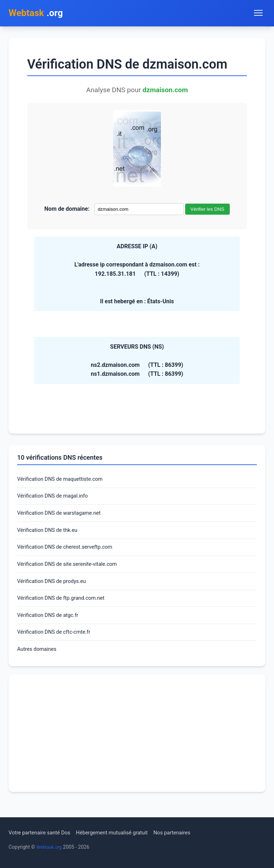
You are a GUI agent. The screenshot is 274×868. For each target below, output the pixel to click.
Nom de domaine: (67, 210)
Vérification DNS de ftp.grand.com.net (65, 607)
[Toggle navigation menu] (258, 14)
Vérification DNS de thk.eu (50, 535)
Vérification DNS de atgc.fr (51, 626)
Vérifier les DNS (207, 211)
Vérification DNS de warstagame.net (63, 517)
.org (38, 14)
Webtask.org (50, 847)
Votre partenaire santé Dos (42, 832)
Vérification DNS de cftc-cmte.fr (57, 643)
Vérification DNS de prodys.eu (55, 590)
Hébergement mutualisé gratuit (121, 832)
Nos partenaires (186, 832)
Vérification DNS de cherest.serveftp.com (69, 553)
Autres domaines (39, 662)
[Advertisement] (137, 747)
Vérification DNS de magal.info (56, 499)
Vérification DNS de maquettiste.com (64, 481)
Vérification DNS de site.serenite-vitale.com (72, 571)
